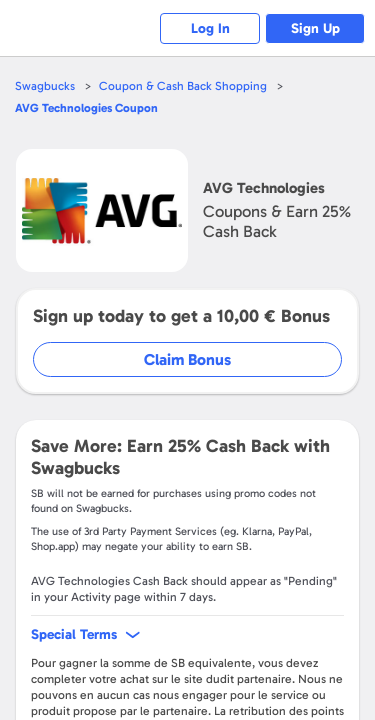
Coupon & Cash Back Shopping (183, 86)
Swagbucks (45, 86)
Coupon (86, 108)
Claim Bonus (187, 359)
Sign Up (315, 28)
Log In (210, 28)
